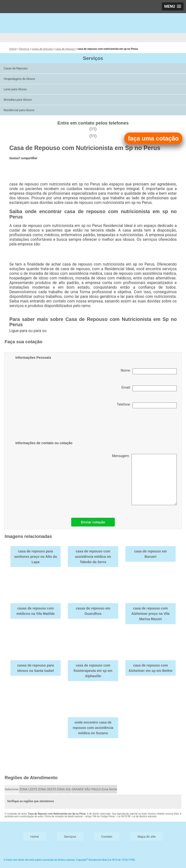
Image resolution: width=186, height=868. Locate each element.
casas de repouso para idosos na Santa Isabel (36, 668)
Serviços (93, 58)
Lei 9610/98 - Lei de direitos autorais (137, 816)
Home (35, 837)
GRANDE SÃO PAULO (86, 789)
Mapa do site (147, 837)
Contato (107, 837)
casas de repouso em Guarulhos (93, 611)
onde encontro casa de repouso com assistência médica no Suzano (93, 728)
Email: (149, 388)
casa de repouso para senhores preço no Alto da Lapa (36, 557)
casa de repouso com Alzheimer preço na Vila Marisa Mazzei (150, 614)
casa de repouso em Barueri (151, 554)
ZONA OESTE (47, 789)
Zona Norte (109, 789)
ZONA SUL (64, 789)
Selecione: (12, 789)
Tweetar (16, 167)
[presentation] (46, 426)
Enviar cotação (93, 522)
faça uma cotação (153, 138)
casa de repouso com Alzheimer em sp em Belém (151, 668)
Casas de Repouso (16, 68)
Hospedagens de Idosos (20, 79)
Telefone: (147, 405)
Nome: (149, 371)
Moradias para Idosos (18, 100)
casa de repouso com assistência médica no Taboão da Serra (93, 557)
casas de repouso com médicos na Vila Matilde (36, 611)
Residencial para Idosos (19, 110)
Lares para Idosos (15, 89)
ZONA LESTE (28, 789)
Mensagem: (144, 480)
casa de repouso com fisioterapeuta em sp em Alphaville (93, 671)
